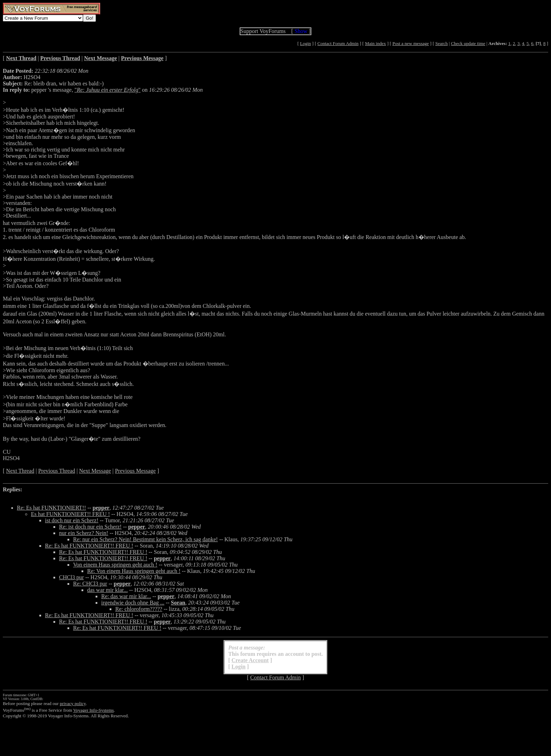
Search (442, 43)
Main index (376, 43)
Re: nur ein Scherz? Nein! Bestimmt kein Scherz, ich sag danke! (145, 539)
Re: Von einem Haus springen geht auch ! (134, 571)
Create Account (250, 660)
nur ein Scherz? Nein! (84, 533)
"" (108, 90)
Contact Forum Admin (338, 43)
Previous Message (135, 471)
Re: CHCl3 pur (90, 584)
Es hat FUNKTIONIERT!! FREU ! (70, 514)
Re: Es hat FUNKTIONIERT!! (51, 508)
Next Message (95, 471)
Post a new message (411, 43)
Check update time (468, 43)
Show (301, 31)
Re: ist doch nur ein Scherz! (90, 527)
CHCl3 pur (72, 577)
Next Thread (20, 471)
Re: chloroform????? (139, 609)
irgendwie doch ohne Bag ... (133, 603)
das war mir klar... (108, 590)
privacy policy (73, 703)
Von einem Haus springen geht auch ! (115, 565)
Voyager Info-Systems (93, 710)
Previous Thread (57, 471)
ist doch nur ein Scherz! (72, 520)
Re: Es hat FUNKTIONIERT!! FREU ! (89, 546)
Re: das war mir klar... (126, 596)
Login (306, 43)
